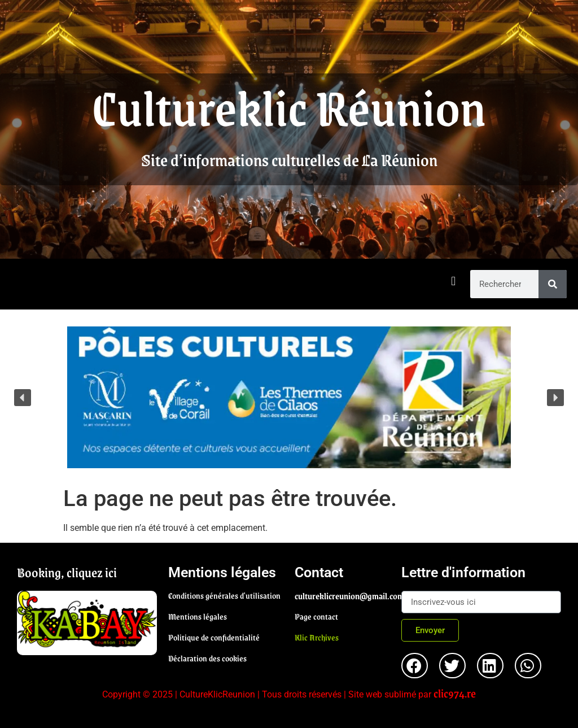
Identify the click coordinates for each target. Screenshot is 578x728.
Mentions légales (198, 616)
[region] (289, 397)
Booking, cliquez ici (67, 572)
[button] (454, 282)
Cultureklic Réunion (289, 106)
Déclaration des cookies (207, 658)
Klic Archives (317, 637)
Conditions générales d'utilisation (224, 595)
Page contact (316, 616)
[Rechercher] (553, 284)
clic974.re (455, 693)
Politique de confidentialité (214, 637)
